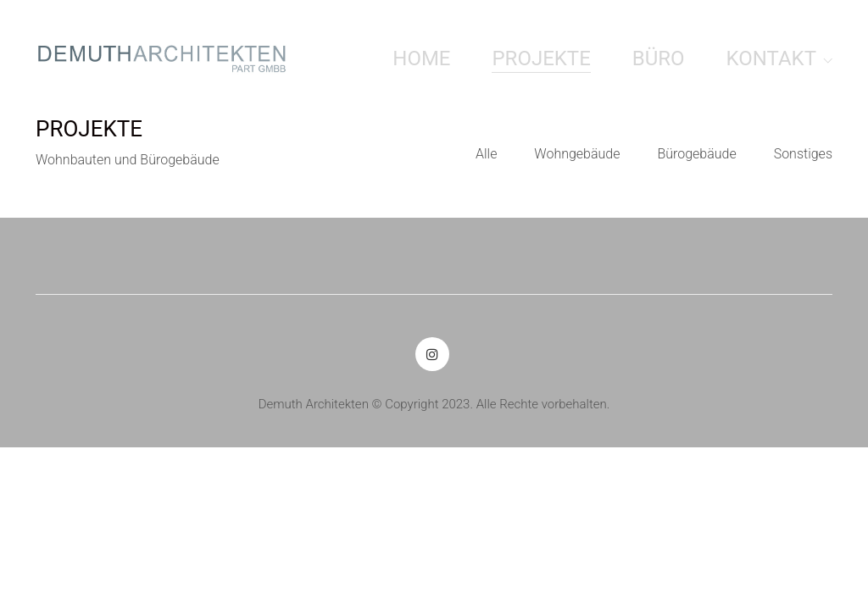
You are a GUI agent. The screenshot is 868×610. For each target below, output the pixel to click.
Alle (486, 154)
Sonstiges (803, 154)
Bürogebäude (696, 154)
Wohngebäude (577, 154)
